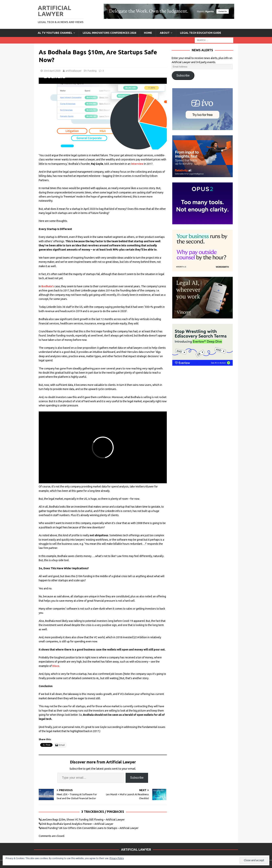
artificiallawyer (74, 71)
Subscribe (137, 778)
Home (148, 33)
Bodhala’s (48, 286)
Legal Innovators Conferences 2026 (109, 33)
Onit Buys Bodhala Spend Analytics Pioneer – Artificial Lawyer (77, 824)
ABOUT (165, 33)
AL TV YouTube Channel (55, 33)
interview (137, 164)
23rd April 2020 (52, 71)
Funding (92, 71)
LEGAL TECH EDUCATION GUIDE (201, 33)
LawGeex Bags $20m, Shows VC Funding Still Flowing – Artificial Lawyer (83, 820)
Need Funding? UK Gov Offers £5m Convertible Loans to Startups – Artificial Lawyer (90, 828)
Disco (56, 666)
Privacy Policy (117, 858)
